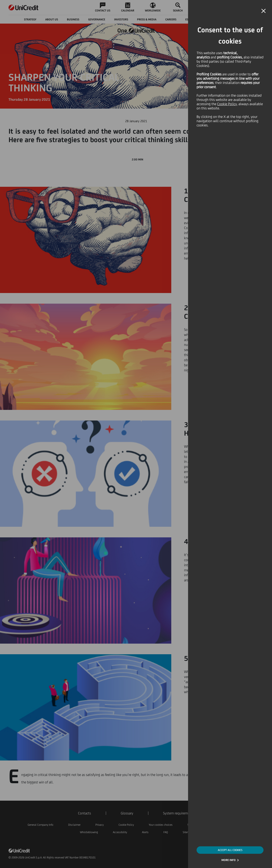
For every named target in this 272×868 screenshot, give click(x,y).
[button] (263, 11)
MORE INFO (229, 860)
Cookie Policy (227, 104)
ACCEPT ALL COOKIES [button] (230, 850)
